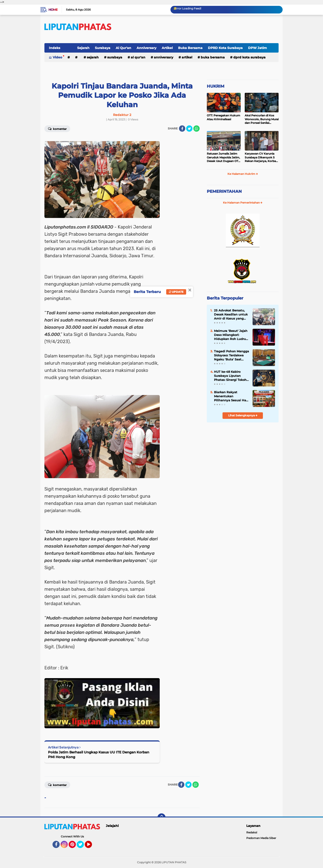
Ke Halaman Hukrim (243, 174)
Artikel (167, 48)
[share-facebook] (182, 129)
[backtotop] (161, 817)
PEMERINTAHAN (224, 191)
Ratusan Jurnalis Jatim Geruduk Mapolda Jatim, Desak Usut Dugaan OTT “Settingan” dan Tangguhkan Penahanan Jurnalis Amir (224, 158)
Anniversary (146, 48)
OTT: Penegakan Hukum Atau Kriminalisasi (224, 117)
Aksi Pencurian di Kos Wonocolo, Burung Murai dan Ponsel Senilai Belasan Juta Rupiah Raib (262, 119)
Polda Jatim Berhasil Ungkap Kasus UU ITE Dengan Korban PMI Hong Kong (99, 755)
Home (53, 10)
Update (176, 292)
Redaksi (252, 832)
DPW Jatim (258, 48)
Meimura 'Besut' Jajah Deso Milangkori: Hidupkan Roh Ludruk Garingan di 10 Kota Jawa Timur (231, 335)
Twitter (82, 846)
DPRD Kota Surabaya (225, 48)
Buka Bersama (190, 48)
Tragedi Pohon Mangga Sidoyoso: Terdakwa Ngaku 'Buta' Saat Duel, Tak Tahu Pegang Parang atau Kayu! (231, 355)
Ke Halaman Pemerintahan (243, 203)
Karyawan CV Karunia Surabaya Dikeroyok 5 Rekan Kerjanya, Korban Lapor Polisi (261, 158)
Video (57, 57)
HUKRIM (216, 86)
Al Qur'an (123, 48)
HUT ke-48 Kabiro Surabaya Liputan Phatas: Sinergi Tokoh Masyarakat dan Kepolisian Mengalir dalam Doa (230, 376)
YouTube (92, 846)
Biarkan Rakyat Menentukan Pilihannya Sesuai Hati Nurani (231, 396)
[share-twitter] (189, 129)
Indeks (55, 48)
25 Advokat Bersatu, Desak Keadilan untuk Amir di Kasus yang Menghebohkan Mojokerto (231, 315)
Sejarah (83, 48)
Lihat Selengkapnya (243, 415)
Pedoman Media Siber (261, 838)
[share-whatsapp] (196, 129)
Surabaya (103, 48)
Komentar (57, 129)
